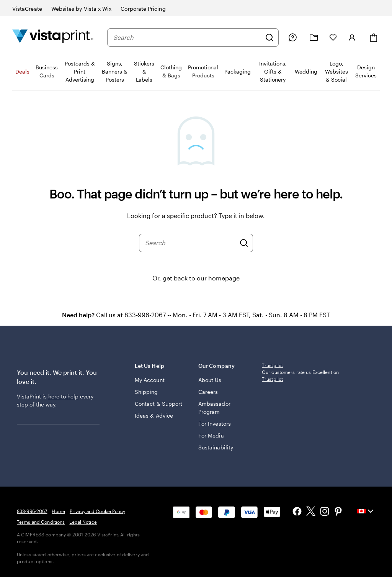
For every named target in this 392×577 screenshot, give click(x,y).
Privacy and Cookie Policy (97, 511)
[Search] (269, 38)
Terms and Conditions (41, 522)
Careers (208, 392)
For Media (211, 435)
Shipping (146, 392)
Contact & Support (158, 404)
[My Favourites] (333, 38)
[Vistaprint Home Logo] (53, 37)
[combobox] (187, 38)
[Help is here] (292, 38)
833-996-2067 (32, 511)
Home (58, 511)
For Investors (215, 424)
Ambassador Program (214, 408)
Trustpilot (272, 365)
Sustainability (216, 447)
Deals (22, 71)
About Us (210, 380)
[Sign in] (352, 38)
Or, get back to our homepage (196, 278)
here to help (63, 396)
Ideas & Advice (154, 416)
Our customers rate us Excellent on (300, 375)
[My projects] (314, 38)
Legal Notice (83, 522)
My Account (150, 380)
